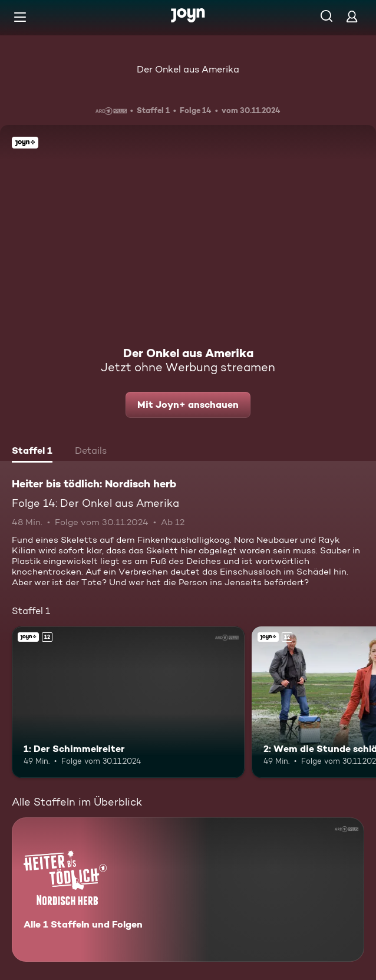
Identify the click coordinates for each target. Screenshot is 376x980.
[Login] (352, 16)
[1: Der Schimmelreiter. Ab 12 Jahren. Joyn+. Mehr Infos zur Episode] (128, 702)
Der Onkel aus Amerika (188, 69)
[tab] (32, 452)
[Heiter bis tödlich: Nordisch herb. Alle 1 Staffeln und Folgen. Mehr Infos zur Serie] (188, 890)
